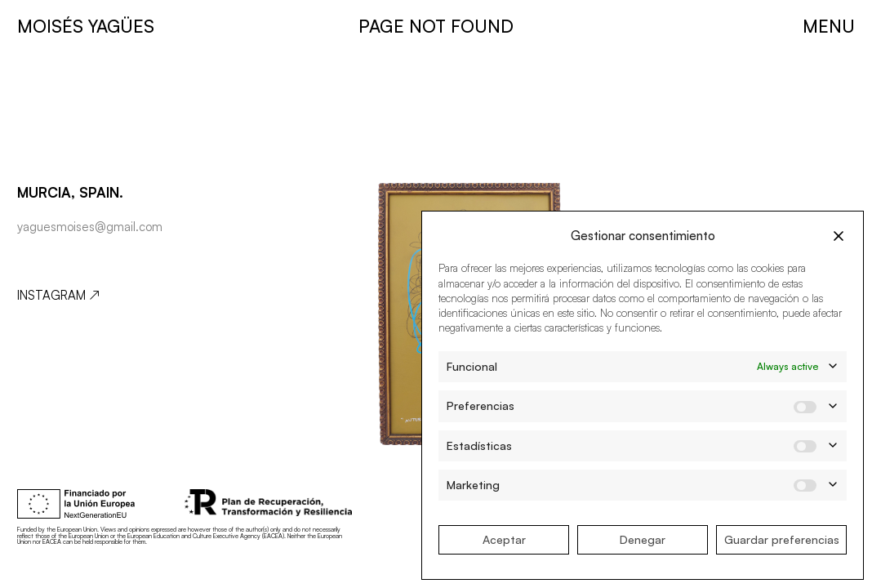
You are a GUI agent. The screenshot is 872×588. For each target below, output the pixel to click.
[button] (839, 236)
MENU (829, 26)
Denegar (643, 539)
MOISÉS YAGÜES (86, 26)
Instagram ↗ (58, 295)
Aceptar (504, 539)
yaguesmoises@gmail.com (90, 227)
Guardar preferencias (782, 539)
